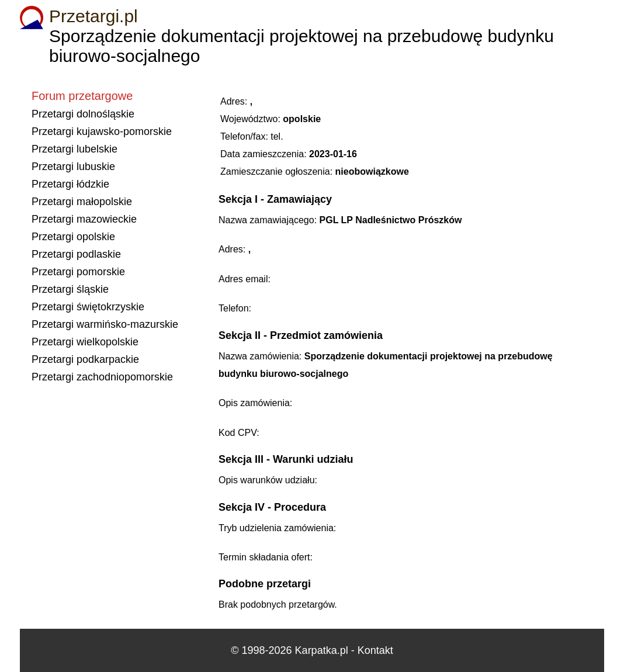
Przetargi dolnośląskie (83, 114)
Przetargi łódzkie (70, 184)
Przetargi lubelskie (74, 149)
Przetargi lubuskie (73, 167)
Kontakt (375, 650)
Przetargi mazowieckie (84, 219)
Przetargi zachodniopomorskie (102, 377)
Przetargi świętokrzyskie (88, 307)
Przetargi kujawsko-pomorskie (102, 131)
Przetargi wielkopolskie (85, 342)
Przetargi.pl (93, 16)
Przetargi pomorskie (78, 272)
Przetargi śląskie (70, 289)
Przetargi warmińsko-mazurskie (105, 324)
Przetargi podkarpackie (85, 359)
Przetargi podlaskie (76, 254)
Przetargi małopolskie (82, 202)
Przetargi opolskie (73, 237)
